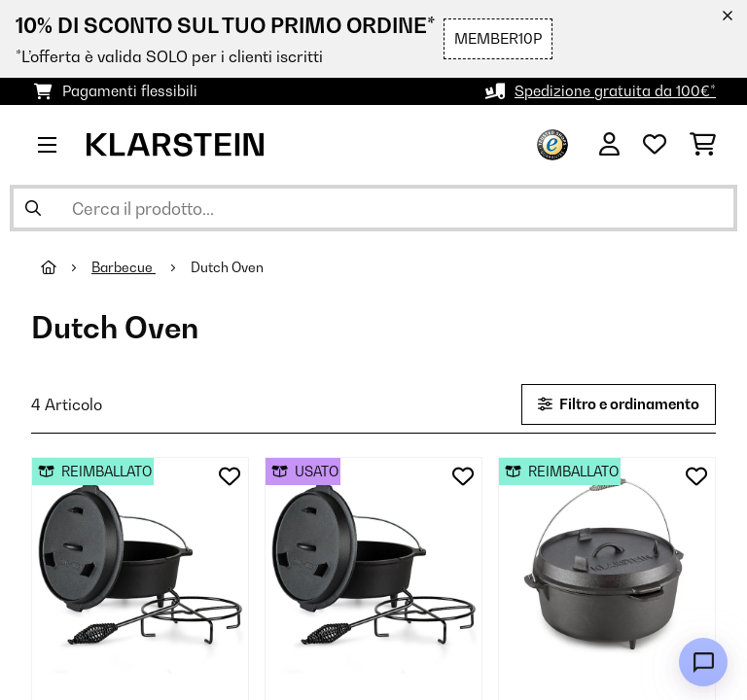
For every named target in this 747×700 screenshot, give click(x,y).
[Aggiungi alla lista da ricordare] (230, 476)
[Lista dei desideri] (655, 145)
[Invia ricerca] (33, 208)
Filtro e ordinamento (619, 404)
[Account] (609, 145)
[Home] (66, 267)
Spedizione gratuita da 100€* (615, 91)
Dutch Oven (229, 267)
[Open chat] (703, 662)
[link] (140, 566)
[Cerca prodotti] (373, 208)
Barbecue (124, 267)
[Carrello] (703, 145)
